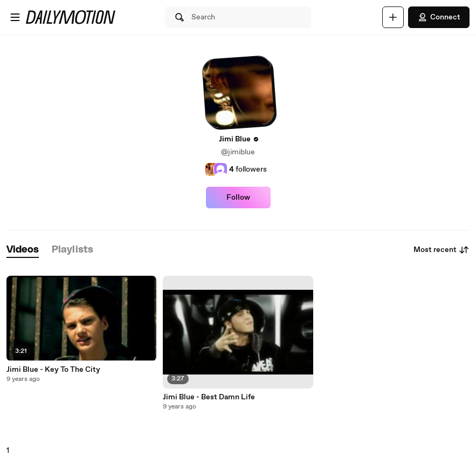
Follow (238, 198)
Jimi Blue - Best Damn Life (209, 397)
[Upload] (393, 17)
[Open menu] (15, 17)
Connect (439, 17)
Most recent (441, 250)
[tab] (23, 250)
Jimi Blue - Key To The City (53, 370)
